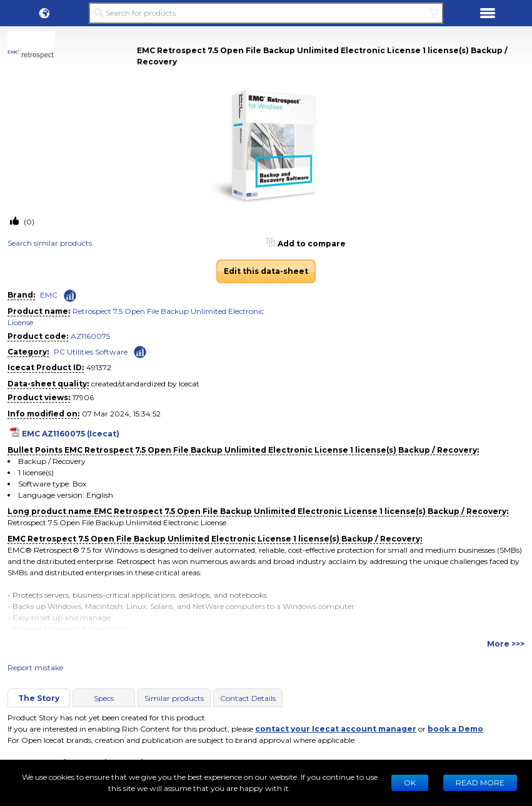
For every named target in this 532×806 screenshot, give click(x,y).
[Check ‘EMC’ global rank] (70, 296)
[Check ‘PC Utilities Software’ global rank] (140, 351)
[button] (44, 13)
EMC (49, 295)
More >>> (506, 644)
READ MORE (480, 783)
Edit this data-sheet (266, 271)
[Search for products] (266, 13)
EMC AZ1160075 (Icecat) (71, 434)
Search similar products (50, 243)
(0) (28, 222)
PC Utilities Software (91, 352)
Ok (410, 783)
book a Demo (455, 729)
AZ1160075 (90, 336)
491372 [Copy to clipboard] (99, 367)
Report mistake (35, 667)
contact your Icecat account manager (336, 729)
